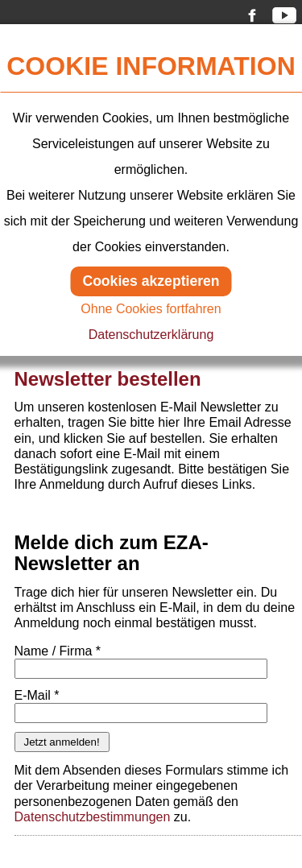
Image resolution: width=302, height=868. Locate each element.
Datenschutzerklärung (151, 335)
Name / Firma (58, 651)
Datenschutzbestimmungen (93, 817)
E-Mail (37, 695)
